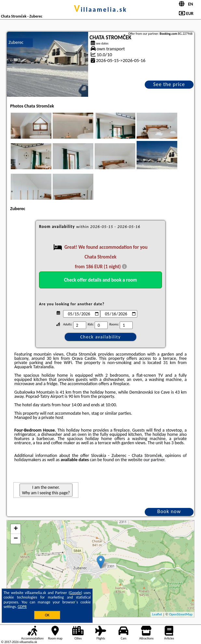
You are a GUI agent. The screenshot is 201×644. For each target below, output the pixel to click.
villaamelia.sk (100, 9)
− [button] (16, 539)
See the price (169, 84)
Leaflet (157, 614)
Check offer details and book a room (100, 280)
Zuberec (16, 42)
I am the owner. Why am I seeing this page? (46, 490)
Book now (169, 511)
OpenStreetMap (181, 614)
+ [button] (16, 529)
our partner (154, 460)
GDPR (22, 607)
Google (75, 593)
